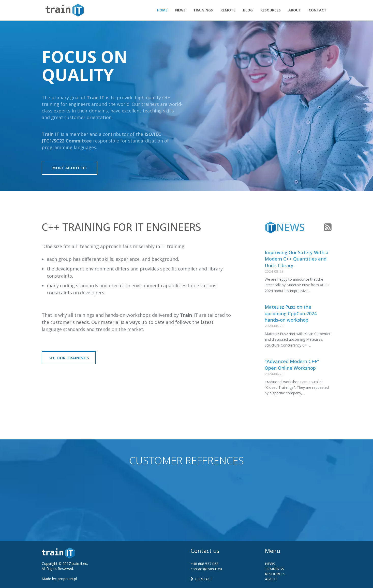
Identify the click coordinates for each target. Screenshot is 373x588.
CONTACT (202, 579)
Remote (228, 10)
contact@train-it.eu (206, 569)
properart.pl (67, 579)
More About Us (70, 168)
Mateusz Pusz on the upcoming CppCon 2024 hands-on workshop (291, 313)
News (180, 10)
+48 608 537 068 (205, 564)
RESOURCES (275, 574)
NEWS (270, 564)
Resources (271, 10)
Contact (318, 10)
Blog (248, 10)
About (295, 10)
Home (162, 10)
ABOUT (271, 579)
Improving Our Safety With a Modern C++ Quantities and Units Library (297, 259)
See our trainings (69, 358)
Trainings (203, 10)
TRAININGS (274, 569)
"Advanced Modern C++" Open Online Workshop (292, 365)
